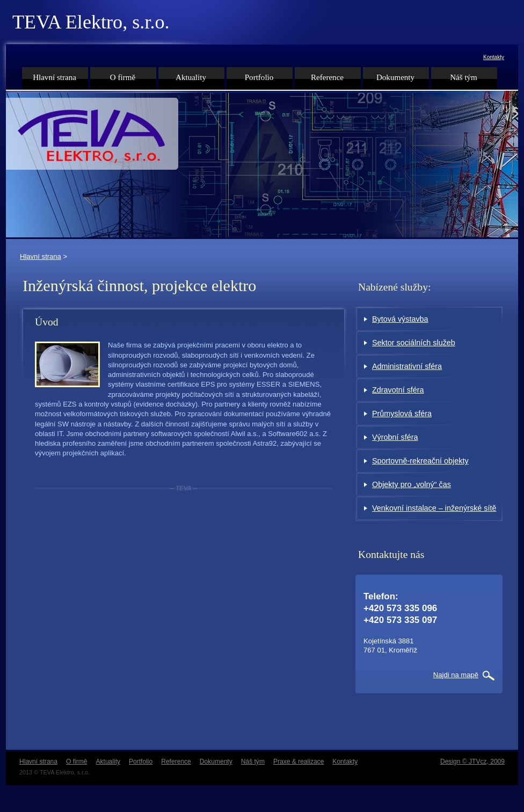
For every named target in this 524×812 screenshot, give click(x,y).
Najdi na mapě (456, 675)
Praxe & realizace (299, 762)
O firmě (123, 77)
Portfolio (259, 77)
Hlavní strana (41, 256)
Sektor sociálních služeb (414, 343)
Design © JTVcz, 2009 (472, 762)
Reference (327, 77)
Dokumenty (395, 77)
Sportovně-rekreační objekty (420, 461)
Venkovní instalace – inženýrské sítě (434, 508)
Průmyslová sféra (402, 414)
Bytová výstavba (400, 319)
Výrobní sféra (395, 437)
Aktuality (191, 77)
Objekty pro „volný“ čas (412, 484)
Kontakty (494, 57)
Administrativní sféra (407, 366)
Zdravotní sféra (398, 390)
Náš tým (464, 77)
